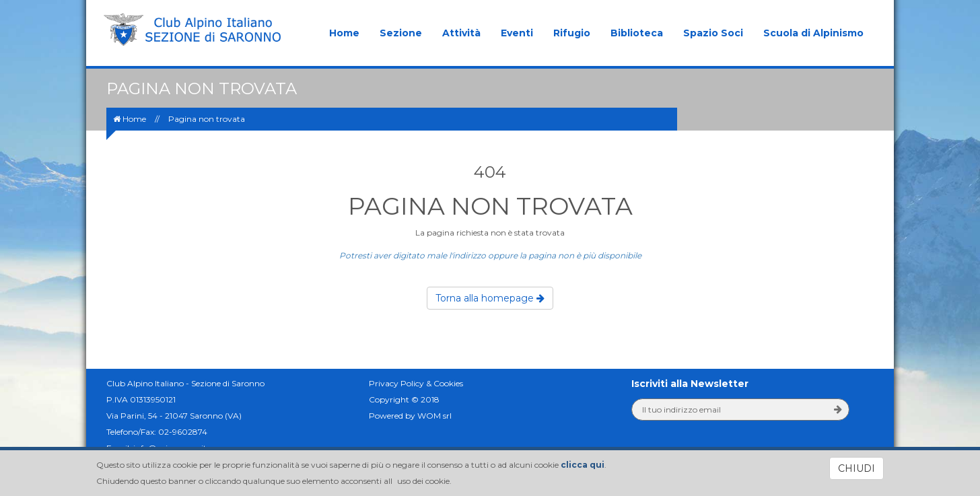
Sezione (401, 33)
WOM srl (434, 416)
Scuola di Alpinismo (813, 33)
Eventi (517, 33)
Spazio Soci (713, 33)
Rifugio (572, 33)
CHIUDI (856, 468)
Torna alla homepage (490, 298)
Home (344, 33)
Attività (461, 33)
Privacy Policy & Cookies (416, 383)
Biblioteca (637, 33)
